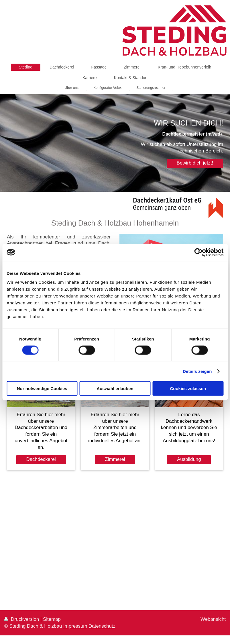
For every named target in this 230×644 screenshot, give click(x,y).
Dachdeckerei (41, 459)
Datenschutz (102, 626)
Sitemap (52, 619)
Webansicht (213, 619)
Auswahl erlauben (115, 388)
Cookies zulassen (188, 388)
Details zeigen (197, 371)
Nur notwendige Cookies (42, 388)
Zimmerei (115, 459)
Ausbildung (189, 459)
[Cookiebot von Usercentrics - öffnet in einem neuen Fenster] (198, 252)
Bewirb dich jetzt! (195, 163)
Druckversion (22, 619)
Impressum (75, 626)
